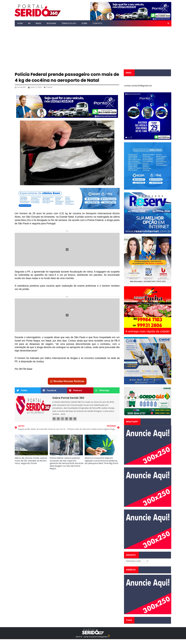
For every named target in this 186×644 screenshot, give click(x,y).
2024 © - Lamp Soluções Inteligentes (92, 637)
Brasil (39, 23)
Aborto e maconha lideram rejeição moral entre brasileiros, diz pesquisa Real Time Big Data (101, 461)
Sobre (84, 23)
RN (29, 23)
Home (20, 23)
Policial (50, 87)
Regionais (51, 23)
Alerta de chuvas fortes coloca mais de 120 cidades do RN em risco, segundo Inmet (31, 461)
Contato (97, 23)
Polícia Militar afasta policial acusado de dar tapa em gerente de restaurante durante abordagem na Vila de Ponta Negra (67, 464)
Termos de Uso (69, 23)
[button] (168, 23)
